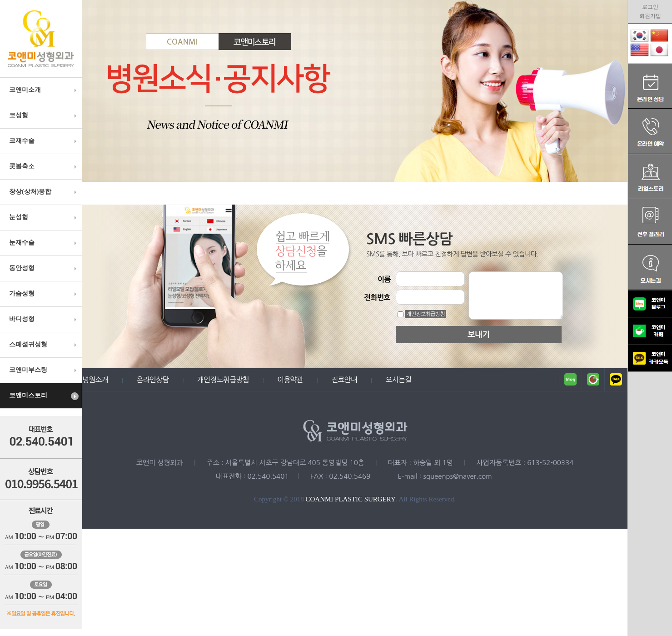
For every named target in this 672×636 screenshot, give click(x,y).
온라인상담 (152, 380)
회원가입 (650, 16)
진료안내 (344, 380)
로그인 (650, 7)
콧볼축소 (44, 166)
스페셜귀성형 (44, 345)
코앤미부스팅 (44, 370)
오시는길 (398, 380)
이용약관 (290, 380)
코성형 (44, 115)
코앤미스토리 (44, 396)
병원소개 (95, 380)
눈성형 (44, 217)
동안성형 (44, 268)
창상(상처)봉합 (44, 192)
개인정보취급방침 (426, 314)
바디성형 (44, 319)
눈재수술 (44, 243)
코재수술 (44, 141)
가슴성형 (44, 294)
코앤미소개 (44, 90)
